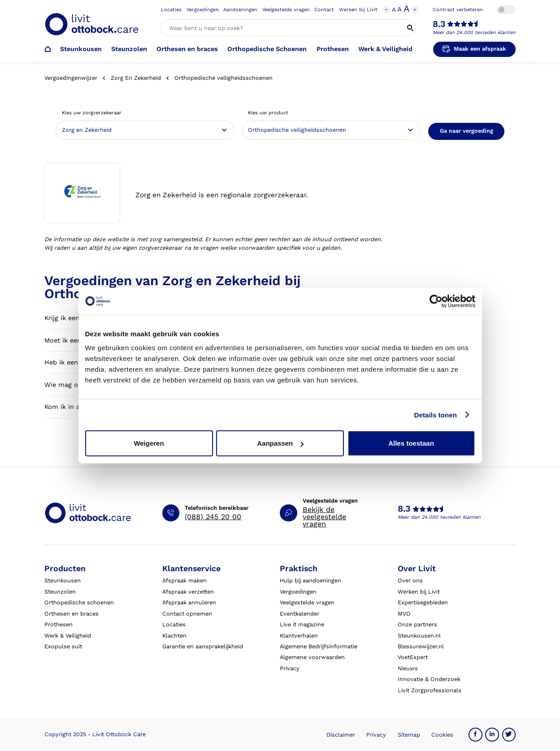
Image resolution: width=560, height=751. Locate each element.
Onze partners (417, 624)
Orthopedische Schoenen (267, 49)
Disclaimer (341, 735)
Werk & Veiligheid (385, 49)
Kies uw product (268, 113)
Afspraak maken (184, 580)
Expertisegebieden (423, 602)
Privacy (290, 668)
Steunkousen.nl (419, 636)
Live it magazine (302, 624)
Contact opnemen (187, 614)
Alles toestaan (411, 443)
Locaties (171, 10)
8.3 (439, 24)
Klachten (174, 636)
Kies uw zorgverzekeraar (92, 113)
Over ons (410, 580)
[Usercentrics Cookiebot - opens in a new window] (436, 301)
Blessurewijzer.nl (421, 646)
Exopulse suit (63, 646)
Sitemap (409, 735)
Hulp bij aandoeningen (310, 580)
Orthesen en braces (187, 49)
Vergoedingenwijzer (71, 78)
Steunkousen (81, 49)
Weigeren (149, 443)
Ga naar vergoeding (467, 131)
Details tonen (436, 415)
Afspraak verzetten (188, 592)
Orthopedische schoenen (79, 602)
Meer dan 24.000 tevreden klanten (474, 33)
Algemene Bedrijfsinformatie (319, 646)
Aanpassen (280, 443)
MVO (404, 614)
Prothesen (333, 49)
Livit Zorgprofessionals (430, 690)
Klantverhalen (299, 636)
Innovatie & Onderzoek (429, 679)
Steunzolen (129, 49)
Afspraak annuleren (189, 602)
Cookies (442, 735)
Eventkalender (300, 614)
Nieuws (408, 668)
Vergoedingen (203, 10)
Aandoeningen (240, 10)
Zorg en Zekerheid (136, 78)
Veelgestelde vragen (286, 10)
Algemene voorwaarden (312, 657)
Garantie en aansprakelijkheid (203, 646)
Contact (324, 10)
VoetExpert (413, 657)
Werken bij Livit (358, 10)
